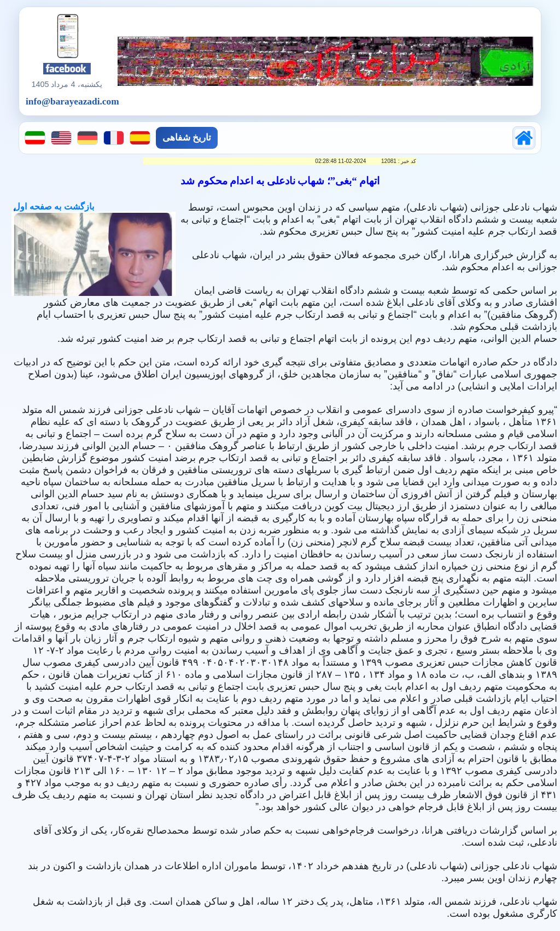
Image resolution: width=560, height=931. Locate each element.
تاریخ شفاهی (187, 138)
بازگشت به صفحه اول (53, 206)
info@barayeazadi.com (72, 101)
